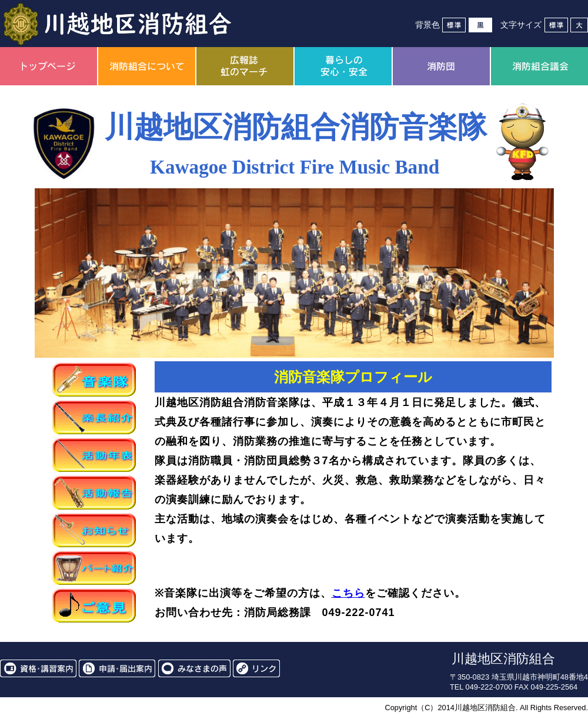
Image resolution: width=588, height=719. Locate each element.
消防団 (441, 66)
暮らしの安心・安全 (343, 66)
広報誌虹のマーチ (245, 66)
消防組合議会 (539, 66)
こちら (348, 593)
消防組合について (147, 66)
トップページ (49, 66)
